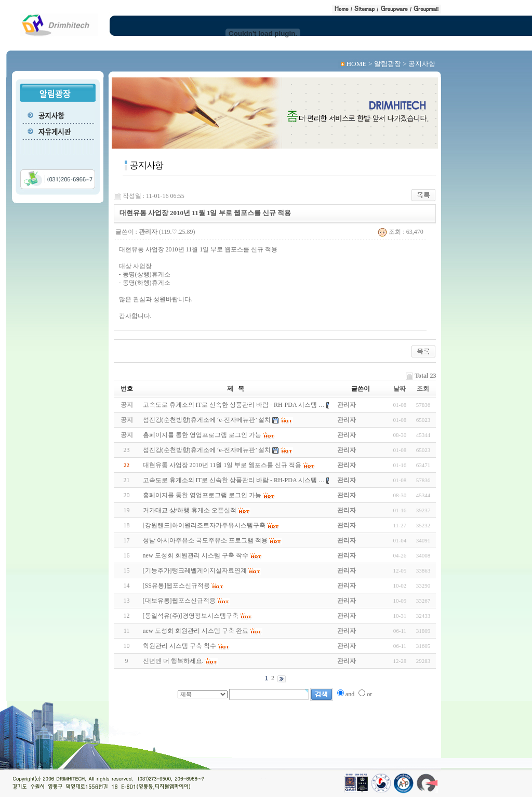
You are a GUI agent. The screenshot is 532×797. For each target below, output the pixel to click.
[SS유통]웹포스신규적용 (176, 586)
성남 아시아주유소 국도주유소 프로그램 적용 (205, 540)
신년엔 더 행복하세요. (173, 661)
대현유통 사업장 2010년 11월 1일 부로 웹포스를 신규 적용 (222, 465)
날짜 (400, 389)
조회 (423, 389)
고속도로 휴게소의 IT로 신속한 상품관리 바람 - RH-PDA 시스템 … (234, 480)
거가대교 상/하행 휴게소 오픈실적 (190, 510)
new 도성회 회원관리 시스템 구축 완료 (196, 631)
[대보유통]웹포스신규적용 (179, 601)
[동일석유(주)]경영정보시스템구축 (191, 616)
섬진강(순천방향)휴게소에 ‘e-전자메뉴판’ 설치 (207, 450)
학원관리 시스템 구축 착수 (179, 646)
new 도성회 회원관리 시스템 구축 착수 (196, 555)
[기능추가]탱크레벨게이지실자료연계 (195, 570)
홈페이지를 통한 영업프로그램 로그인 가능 (202, 495)
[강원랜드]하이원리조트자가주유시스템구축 (204, 525)
